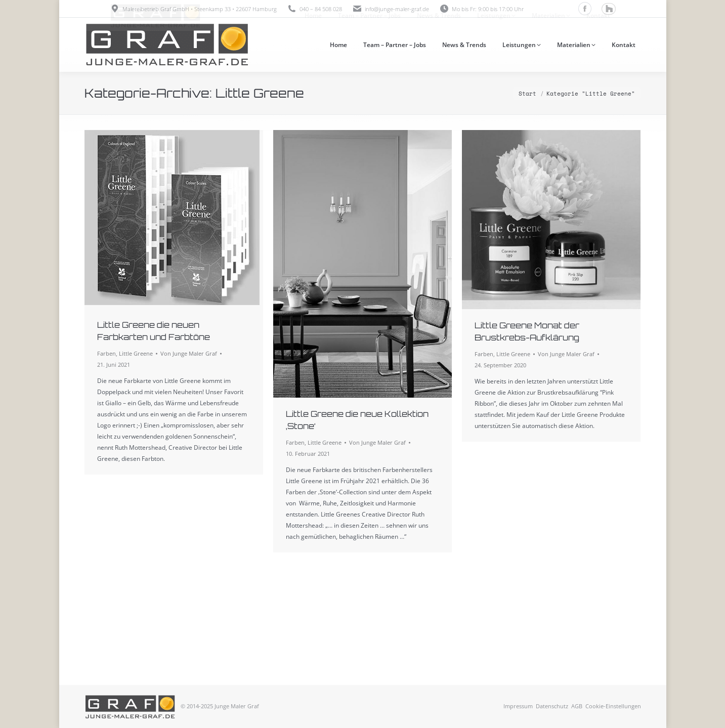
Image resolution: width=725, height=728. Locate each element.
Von (189, 353)
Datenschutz (552, 706)
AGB (577, 706)
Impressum (518, 706)
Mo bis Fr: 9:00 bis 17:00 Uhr (481, 9)
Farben (106, 353)
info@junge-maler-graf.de (397, 9)
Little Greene (136, 353)
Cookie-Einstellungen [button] (613, 706)
